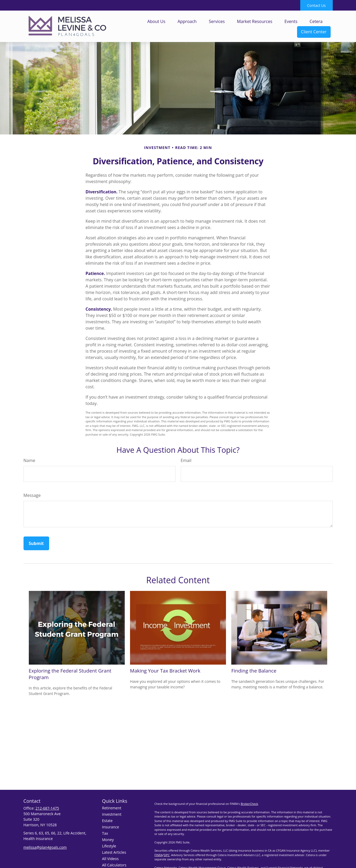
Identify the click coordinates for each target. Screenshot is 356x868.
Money (108, 840)
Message (32, 495)
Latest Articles (114, 852)
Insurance (110, 827)
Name (29, 460)
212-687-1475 (47, 808)
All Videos (110, 859)
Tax (105, 833)
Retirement (112, 808)
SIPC (167, 855)
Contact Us (316, 5)
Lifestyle (109, 846)
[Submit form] (36, 543)
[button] (156, 21)
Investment (112, 814)
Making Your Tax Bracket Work (165, 671)
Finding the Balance (254, 671)
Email (186, 460)
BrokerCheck (249, 804)
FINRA (158, 855)
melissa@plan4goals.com (45, 847)
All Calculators (114, 865)
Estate (107, 821)
